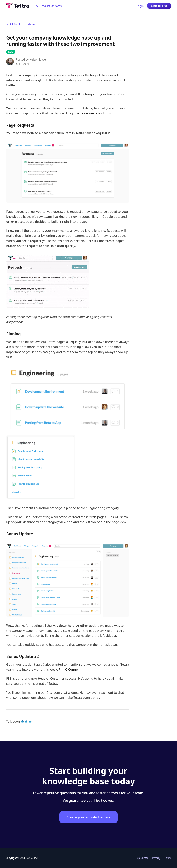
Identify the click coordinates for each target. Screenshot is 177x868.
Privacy (156, 858)
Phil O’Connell (69, 669)
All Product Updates (49, 6)
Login (140, 6)
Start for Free (159, 6)
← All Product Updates (21, 24)
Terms (168, 858)
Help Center (141, 858)
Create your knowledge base (88, 817)
